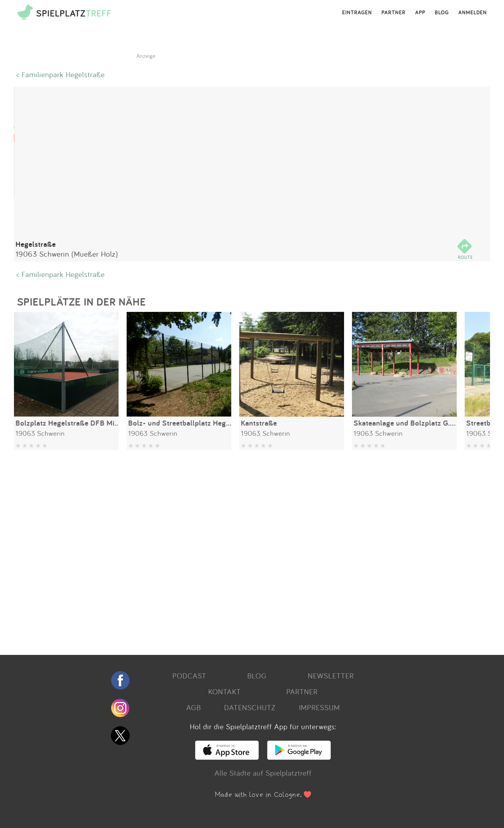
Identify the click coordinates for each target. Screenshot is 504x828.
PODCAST (189, 676)
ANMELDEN (473, 13)
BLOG (442, 13)
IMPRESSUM (319, 707)
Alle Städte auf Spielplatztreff (263, 773)
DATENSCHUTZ (250, 707)
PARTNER (394, 13)
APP (420, 13)
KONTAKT (225, 691)
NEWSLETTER (331, 676)
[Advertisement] (204, 550)
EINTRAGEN (357, 13)
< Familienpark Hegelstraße (61, 74)
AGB (194, 707)
